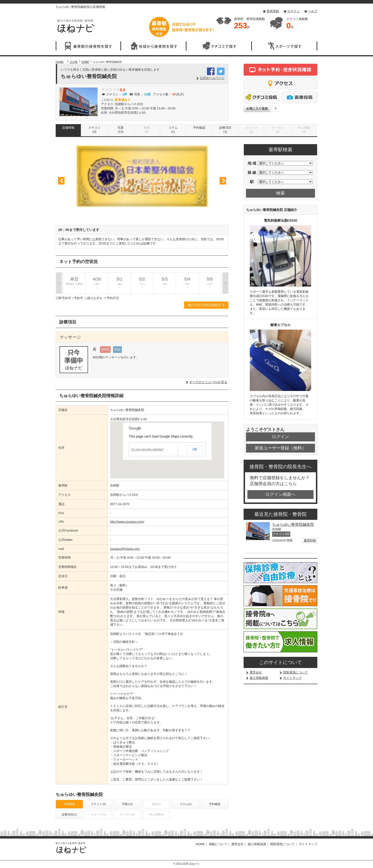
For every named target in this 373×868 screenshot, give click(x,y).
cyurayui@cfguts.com (125, 549)
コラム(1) (173, 130)
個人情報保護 (259, 678)
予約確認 (199, 128)
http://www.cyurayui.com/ (127, 522)
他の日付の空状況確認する (206, 305)
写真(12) (121, 130)
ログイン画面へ (280, 494)
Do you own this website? (147, 449)
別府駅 (85, 62)
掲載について (218, 844)
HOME (60, 62)
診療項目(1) (225, 130)
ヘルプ (313, 11)
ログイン (294, 11)
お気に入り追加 (257, 109)
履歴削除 (310, 540)
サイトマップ (292, 678)
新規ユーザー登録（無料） (280, 448)
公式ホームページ (212, 78)
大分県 (74, 62)
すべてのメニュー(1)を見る (208, 382)
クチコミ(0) (94, 130)
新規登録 (273, 11)
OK (195, 449)
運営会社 (256, 672)
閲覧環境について (295, 672)
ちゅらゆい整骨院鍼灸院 (293, 524)
